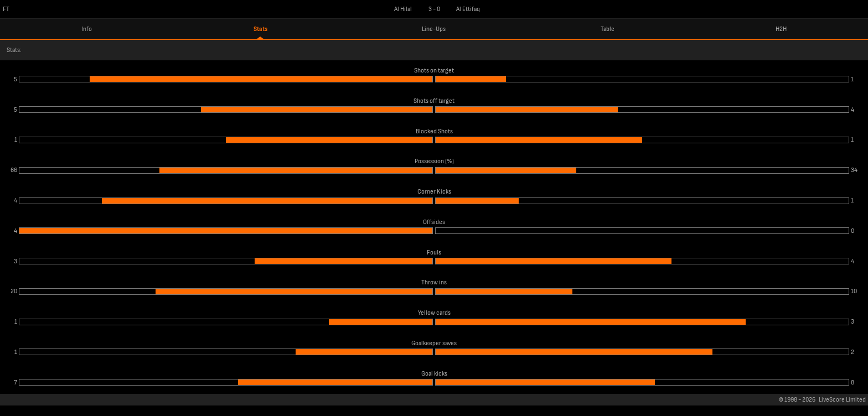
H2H (781, 29)
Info (87, 29)
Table (608, 29)
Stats (260, 29)
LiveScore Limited (842, 400)
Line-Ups (434, 29)
